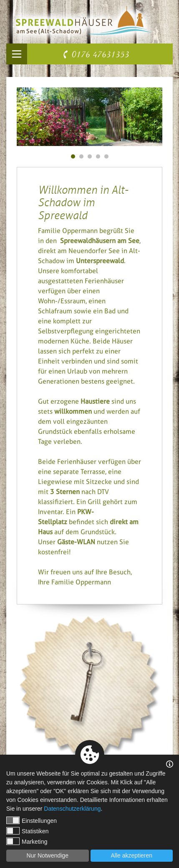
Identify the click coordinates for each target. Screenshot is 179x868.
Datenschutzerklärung (72, 809)
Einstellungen (32, 820)
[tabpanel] (89, 117)
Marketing (27, 841)
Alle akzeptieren (131, 855)
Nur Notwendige (48, 855)
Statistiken (28, 831)
